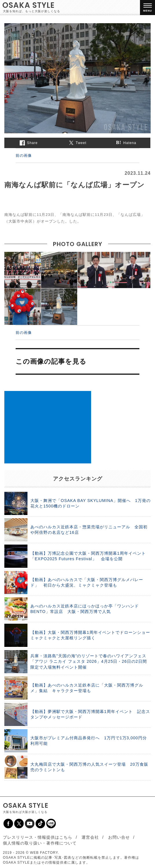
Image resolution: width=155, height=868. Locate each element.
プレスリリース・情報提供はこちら (38, 837)
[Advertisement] (48, 427)
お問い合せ (119, 837)
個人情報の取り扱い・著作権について (40, 843)
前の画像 (24, 155)
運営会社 (90, 837)
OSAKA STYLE (28, 5)
